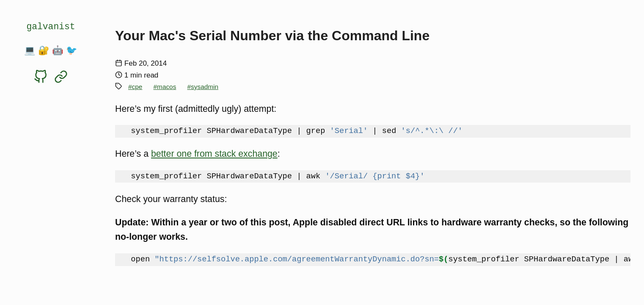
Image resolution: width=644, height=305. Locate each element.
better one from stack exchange (214, 154)
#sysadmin (203, 87)
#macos (165, 87)
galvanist (51, 26)
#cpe (135, 87)
